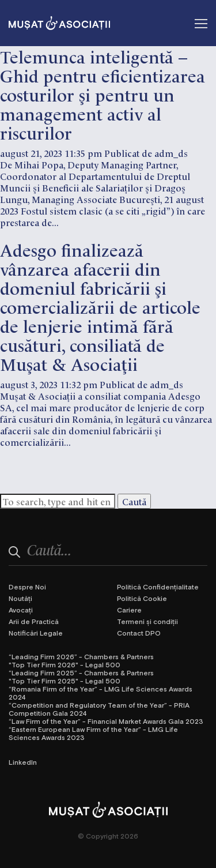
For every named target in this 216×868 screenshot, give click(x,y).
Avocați (21, 610)
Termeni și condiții (147, 621)
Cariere (129, 610)
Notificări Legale (36, 633)
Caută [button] (134, 501)
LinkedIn (23, 762)
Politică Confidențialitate (158, 587)
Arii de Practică (34, 621)
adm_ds (171, 153)
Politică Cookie (142, 598)
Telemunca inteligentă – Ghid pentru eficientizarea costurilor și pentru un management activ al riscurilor (103, 94)
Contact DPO (139, 633)
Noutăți (20, 598)
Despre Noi (27, 587)
